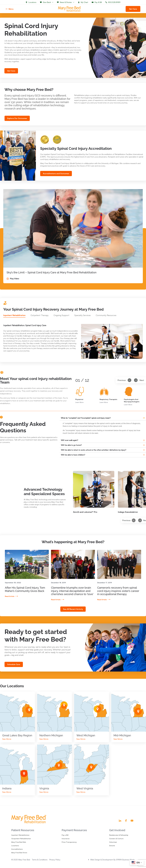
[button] (134, 525)
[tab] (14, 320)
